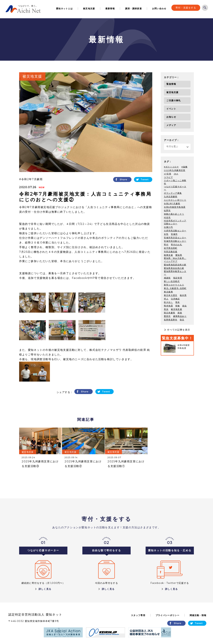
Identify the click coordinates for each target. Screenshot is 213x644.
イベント (171, 109)
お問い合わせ (159, 9)
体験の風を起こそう (174, 214)
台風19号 (168, 227)
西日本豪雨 (169, 312)
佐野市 (167, 210)
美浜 (166, 309)
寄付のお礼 (176, 244)
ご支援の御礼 (174, 100)
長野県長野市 (171, 319)
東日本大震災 (171, 295)
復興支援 (168, 255)
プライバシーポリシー (167, 615)
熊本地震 (168, 305)
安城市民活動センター (175, 241)
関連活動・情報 (198, 615)
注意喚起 (175, 298)
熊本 (178, 302)
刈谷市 (167, 217)
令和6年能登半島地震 (175, 207)
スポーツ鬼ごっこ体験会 (175, 182)
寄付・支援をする (186, 8)
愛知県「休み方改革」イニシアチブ (175, 259)
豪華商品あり (180, 316)
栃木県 (183, 295)
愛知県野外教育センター (175, 272)
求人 (166, 298)
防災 (182, 319)
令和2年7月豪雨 (32, 179)
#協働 (184, 166)
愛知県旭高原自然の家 (175, 264)
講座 (180, 312)
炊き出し (168, 302)
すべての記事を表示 (179, 329)
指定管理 (178, 277)
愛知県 (179, 255)
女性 (166, 234)
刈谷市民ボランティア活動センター (175, 222)
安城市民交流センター (175, 237)
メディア (171, 125)
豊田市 (167, 316)
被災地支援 (89, 9)
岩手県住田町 (171, 248)
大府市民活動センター (175, 230)
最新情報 (110, 9)
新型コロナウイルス (174, 284)
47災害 (168, 173)
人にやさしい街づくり (175, 200)
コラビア (168, 177)
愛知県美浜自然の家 (174, 268)
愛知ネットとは (64, 9)
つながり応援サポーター (175, 188)
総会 (185, 305)
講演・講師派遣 (133, 9)
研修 (178, 305)
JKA (176, 173)
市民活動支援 (171, 251)
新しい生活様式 (172, 281)
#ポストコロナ (171, 166)
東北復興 (168, 291)
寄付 (166, 244)
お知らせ (171, 117)
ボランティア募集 (173, 193)
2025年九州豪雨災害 (175, 170)
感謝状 (167, 277)
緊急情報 (171, 84)
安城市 (174, 234)
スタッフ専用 (138, 615)
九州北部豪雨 (171, 196)
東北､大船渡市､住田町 (175, 288)
